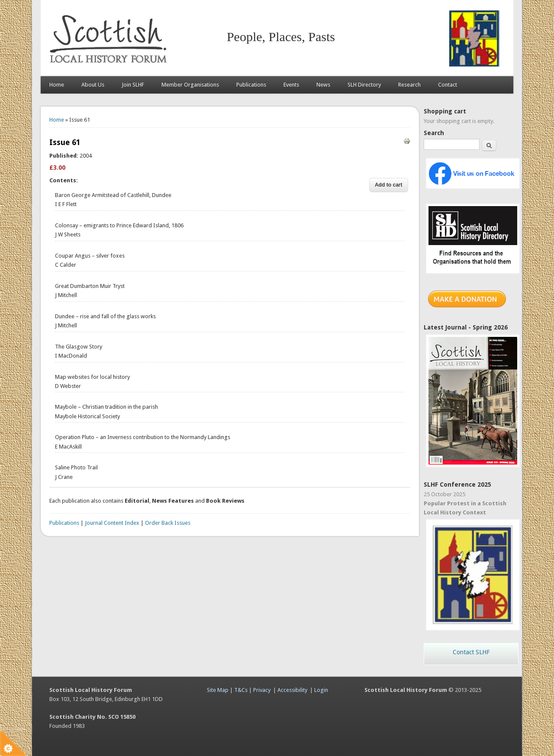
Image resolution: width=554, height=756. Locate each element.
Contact (448, 85)
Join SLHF (133, 85)
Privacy (262, 690)
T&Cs (241, 690)
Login (321, 690)
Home (57, 85)
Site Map (218, 690)
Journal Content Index (112, 523)
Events (291, 85)
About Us (93, 85)
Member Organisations (190, 85)
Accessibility (292, 690)
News (323, 85)
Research (409, 85)
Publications (251, 85)
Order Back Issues (168, 523)
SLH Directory (364, 85)
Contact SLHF (471, 652)
